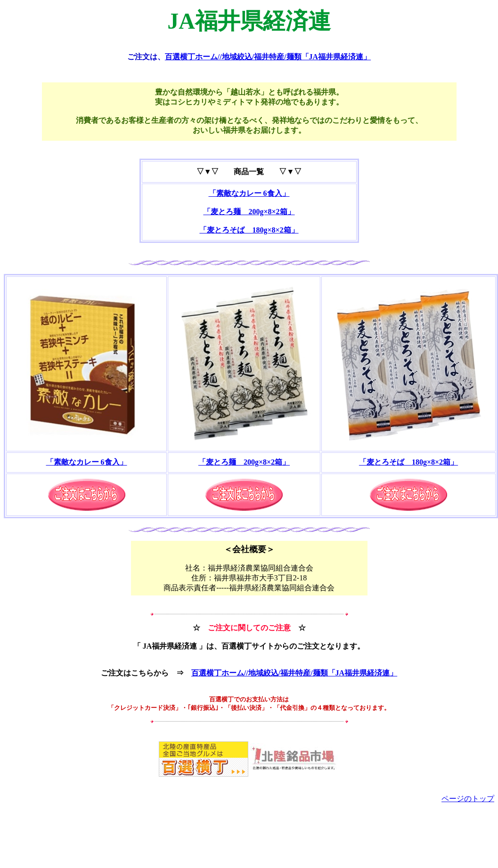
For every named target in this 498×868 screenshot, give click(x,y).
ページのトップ (468, 799)
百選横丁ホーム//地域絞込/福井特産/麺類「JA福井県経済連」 (268, 57)
